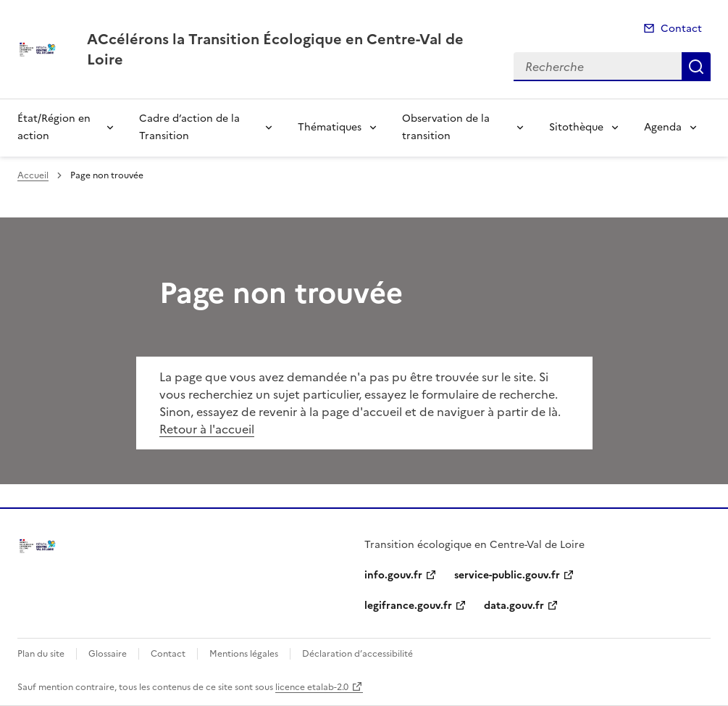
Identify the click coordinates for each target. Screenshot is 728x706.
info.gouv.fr (393, 575)
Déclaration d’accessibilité (357, 654)
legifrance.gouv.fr (408, 606)
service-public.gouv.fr (507, 575)
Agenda (663, 127)
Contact (681, 29)
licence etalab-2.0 (312, 687)
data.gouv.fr (514, 606)
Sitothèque (576, 127)
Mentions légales (244, 654)
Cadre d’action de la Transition (189, 127)
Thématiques (330, 127)
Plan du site (41, 654)
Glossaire (108, 654)
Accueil (33, 175)
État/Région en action (54, 127)
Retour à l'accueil (207, 429)
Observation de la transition (446, 127)
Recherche (696, 67)
